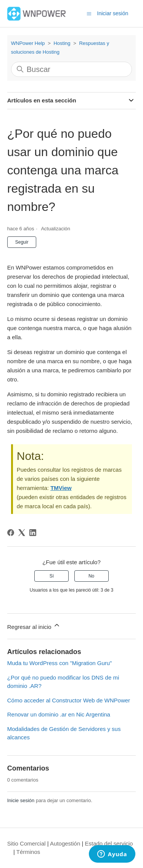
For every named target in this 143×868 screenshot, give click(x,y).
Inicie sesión (21, 800)
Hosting (62, 43)
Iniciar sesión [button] (113, 13)
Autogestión (65, 843)
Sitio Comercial (27, 843)
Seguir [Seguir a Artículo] (22, 242)
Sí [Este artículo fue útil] (52, 576)
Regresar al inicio (34, 626)
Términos (28, 852)
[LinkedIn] (33, 533)
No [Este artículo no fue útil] (91, 576)
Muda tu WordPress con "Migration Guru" (60, 663)
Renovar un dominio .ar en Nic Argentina (59, 714)
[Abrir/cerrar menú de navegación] (89, 13)
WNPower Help (28, 43)
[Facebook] (11, 533)
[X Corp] (22, 533)
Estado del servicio (109, 843)
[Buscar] (72, 69)
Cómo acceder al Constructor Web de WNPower (69, 700)
